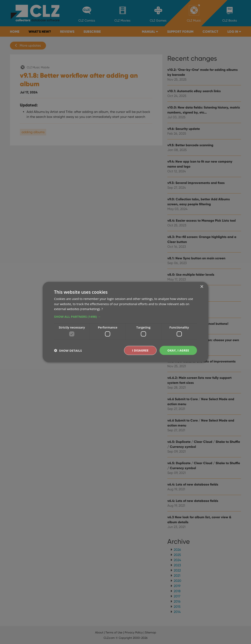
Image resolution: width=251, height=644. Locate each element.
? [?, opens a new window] (102, 309)
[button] (125, 317)
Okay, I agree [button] (178, 350)
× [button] (202, 287)
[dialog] (125, 322)
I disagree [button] (140, 350)
